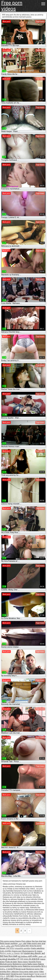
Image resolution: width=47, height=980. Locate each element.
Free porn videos (12, 6)
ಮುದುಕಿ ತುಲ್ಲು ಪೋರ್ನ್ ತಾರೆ (34, 953)
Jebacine (15, 972)
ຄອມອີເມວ (31, 976)
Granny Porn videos (23, 941)
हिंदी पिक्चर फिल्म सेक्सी (9, 956)
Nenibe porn (41, 976)
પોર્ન (22, 953)
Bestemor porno (33, 969)
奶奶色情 (36, 959)
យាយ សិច (28, 959)
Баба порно (33, 964)
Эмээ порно (23, 962)
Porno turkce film (22, 946)
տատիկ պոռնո (23, 948)
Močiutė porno (6, 964)
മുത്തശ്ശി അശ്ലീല (8, 959)
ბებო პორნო (6, 951)
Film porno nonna (7, 941)
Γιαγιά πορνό (28, 974)
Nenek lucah (21, 969)
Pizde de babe (11, 962)
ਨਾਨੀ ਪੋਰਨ (20, 959)
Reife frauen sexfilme (9, 943)
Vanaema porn (16, 974)
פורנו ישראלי (39, 974)
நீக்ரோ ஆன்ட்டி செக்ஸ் (10, 953)
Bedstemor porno (20, 964)
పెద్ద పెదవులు (23, 956)
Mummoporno (28, 951)
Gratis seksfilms (38, 948)
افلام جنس (22, 943)
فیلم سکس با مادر (7, 946)
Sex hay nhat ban (39, 941)
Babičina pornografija (32, 966)
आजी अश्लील (33, 956)
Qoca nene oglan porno (29, 972)
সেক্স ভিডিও (10, 948)
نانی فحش (42, 956)
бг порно (38, 951)
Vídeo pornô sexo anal (36, 943)
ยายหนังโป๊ (11, 969)
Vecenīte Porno (35, 962)
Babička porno (17, 966)
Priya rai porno (21, 976)
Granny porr (17, 951)
